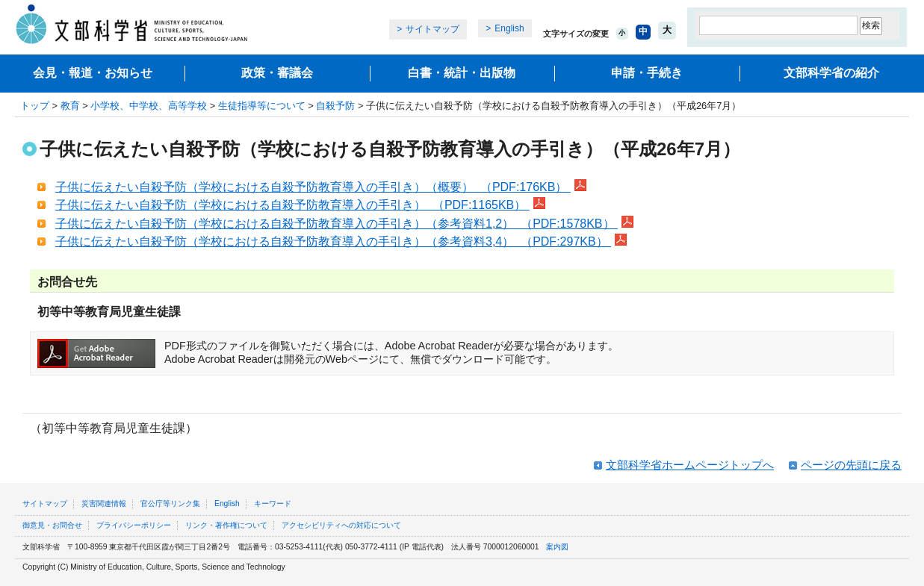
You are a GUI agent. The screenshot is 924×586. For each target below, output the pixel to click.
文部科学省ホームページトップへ (690, 465)
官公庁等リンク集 (170, 504)
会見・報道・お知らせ (93, 73)
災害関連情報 (104, 504)
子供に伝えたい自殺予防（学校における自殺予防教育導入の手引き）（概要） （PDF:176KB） (313, 187)
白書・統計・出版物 (462, 73)
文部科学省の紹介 (831, 73)
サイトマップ (432, 29)
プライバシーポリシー (134, 525)
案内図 (557, 547)
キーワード (273, 504)
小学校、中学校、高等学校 (149, 106)
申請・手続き (647, 73)
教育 (70, 106)
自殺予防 (335, 106)
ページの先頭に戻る (851, 465)
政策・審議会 (277, 73)
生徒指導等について (262, 106)
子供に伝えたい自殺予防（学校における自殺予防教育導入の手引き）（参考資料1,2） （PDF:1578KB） (337, 224)
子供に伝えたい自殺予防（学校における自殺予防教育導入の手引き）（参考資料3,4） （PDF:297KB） (333, 241)
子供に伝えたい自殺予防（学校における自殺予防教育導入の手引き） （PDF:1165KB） (292, 205)
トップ (35, 106)
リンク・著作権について (226, 525)
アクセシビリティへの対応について (341, 525)
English (509, 28)
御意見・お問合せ (52, 525)
